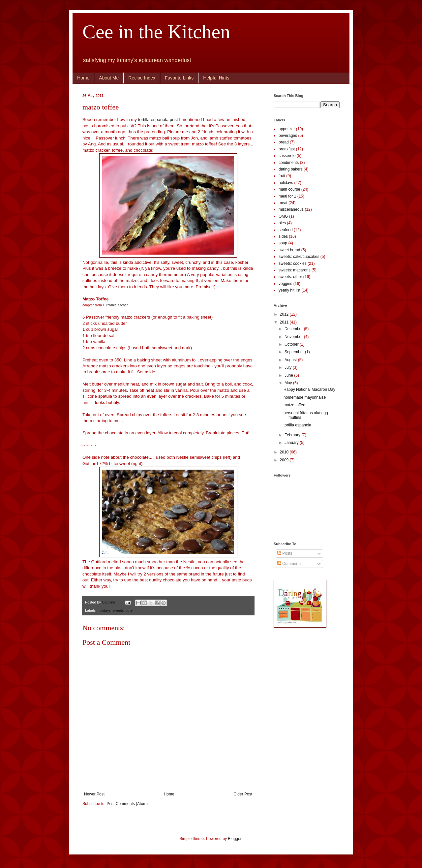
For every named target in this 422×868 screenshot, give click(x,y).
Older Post (243, 794)
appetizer (287, 129)
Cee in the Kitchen (156, 32)
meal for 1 (287, 196)
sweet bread (289, 250)
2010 (285, 452)
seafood (286, 230)
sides (283, 236)
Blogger (235, 839)
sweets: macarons (295, 270)
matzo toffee (294, 405)
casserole (287, 156)
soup (283, 243)
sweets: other (123, 610)
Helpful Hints (216, 78)
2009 (285, 460)
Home (83, 78)
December (294, 329)
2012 (285, 314)
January (292, 443)
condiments (289, 163)
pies (282, 223)
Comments (289, 564)
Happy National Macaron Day (309, 389)
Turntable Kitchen (116, 305)
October (292, 344)
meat (283, 203)
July (289, 367)
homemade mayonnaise (305, 397)
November (294, 337)
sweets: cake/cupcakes (299, 257)
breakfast (287, 149)
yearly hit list (289, 290)
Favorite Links (179, 78)
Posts (285, 553)
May (289, 383)
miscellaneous (291, 209)
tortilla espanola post (158, 120)
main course (289, 189)
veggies (285, 284)
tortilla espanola (297, 425)
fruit (282, 176)
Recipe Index (142, 78)
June (289, 375)
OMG (283, 216)
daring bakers (291, 169)
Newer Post (94, 794)
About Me (109, 78)
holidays (104, 610)
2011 (285, 322)
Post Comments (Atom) (127, 804)
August (291, 360)
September (295, 352)
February (293, 435)
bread (284, 142)
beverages (288, 136)
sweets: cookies (293, 263)
